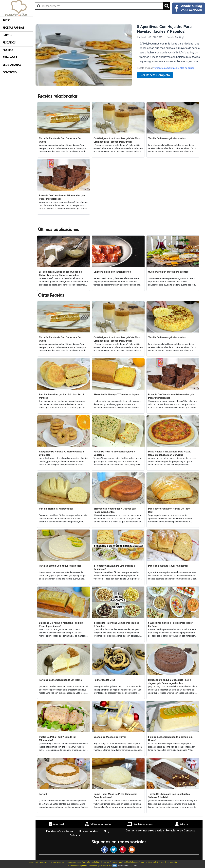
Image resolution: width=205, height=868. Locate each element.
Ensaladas (10, 58)
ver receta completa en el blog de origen (174, 68)
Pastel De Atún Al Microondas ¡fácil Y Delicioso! (114, 453)
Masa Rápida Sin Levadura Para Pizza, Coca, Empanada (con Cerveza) (169, 453)
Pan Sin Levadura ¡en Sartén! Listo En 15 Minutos (61, 396)
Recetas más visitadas (60, 831)
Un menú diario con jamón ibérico (112, 272)
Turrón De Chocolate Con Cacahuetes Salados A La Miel (169, 796)
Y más (135, 866)
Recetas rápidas (13, 28)
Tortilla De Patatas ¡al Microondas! (167, 138)
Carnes (7, 35)
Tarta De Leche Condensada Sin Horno (60, 680)
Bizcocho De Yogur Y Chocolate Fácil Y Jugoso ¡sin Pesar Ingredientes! (170, 682)
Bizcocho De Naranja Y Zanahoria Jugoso (116, 395)
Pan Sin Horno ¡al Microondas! (56, 509)
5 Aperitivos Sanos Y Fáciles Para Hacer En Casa (170, 624)
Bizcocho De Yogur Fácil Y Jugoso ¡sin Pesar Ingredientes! (115, 510)
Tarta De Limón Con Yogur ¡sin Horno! (60, 566)
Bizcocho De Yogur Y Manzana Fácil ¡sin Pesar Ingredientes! (61, 624)
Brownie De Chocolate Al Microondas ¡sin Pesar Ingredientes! (62, 197)
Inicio (6, 20)
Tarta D (43, 794)
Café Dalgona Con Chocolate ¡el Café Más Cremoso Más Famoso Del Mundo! (117, 140)
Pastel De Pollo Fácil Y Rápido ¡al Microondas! (57, 739)
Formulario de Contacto (181, 831)
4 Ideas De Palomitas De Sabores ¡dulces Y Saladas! (116, 624)
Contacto (9, 72)
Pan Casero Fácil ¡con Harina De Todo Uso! (169, 510)
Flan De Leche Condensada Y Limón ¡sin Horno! (170, 739)
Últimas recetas (89, 831)
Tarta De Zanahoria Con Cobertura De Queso (60, 140)
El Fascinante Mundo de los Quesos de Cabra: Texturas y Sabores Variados (60, 273)
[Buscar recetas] (99, 6)
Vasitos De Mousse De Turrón (110, 737)
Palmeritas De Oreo (104, 680)
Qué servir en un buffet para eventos (168, 272)
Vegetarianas (12, 65)
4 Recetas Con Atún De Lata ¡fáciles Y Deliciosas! (114, 567)
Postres (8, 50)
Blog (107, 831)
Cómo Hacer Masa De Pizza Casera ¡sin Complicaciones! (115, 796)
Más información (124, 866)
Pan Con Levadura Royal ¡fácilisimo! (168, 566)
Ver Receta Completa (155, 75)
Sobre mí (76, 835)
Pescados (9, 43)
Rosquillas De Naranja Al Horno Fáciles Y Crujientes (62, 453)
